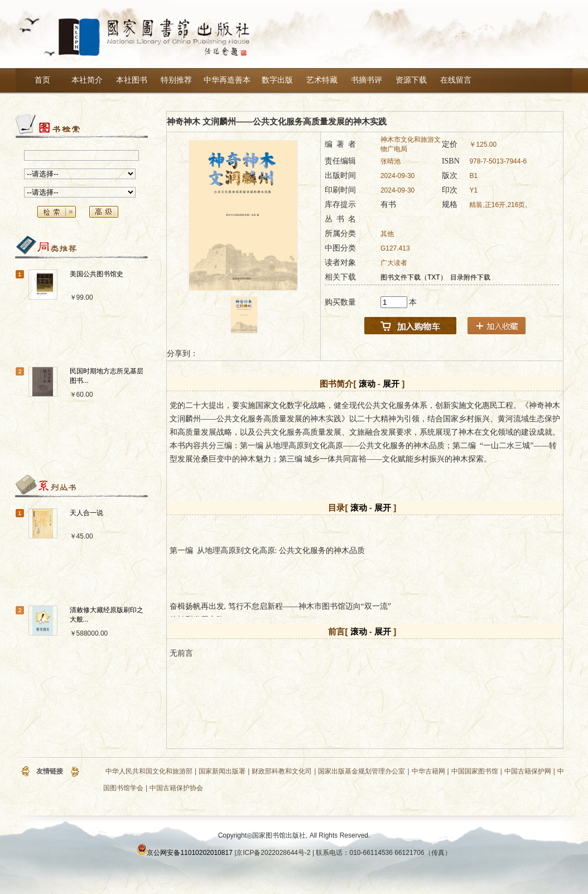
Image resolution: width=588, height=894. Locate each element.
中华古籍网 (428, 771)
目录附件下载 (470, 277)
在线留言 (456, 80)
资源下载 (411, 80)
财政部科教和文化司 (282, 771)
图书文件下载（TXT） (414, 277)
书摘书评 (367, 80)
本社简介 (87, 80)
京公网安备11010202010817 (189, 853)
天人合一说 (86, 513)
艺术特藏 (322, 80)
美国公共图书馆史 (97, 274)
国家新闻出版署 (222, 771)
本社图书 (132, 80)
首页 (42, 80)
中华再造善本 (227, 80)
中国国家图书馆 (475, 771)
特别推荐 (176, 80)
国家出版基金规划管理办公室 (362, 771)
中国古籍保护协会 (176, 788)
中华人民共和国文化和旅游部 (149, 771)
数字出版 (277, 80)
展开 (391, 384)
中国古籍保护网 (528, 771)
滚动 (367, 384)
